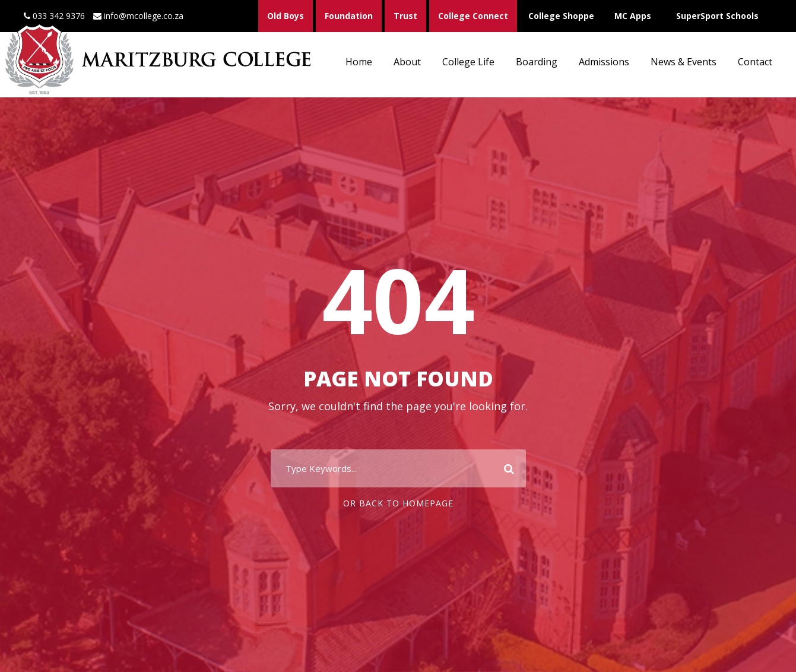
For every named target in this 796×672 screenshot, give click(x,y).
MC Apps (633, 16)
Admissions (604, 62)
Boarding (537, 62)
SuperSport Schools (717, 16)
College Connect (473, 16)
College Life (468, 62)
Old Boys (286, 16)
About (407, 62)
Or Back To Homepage (398, 503)
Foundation (349, 16)
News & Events (684, 62)
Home (359, 62)
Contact (755, 62)
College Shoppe (561, 16)
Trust (405, 16)
